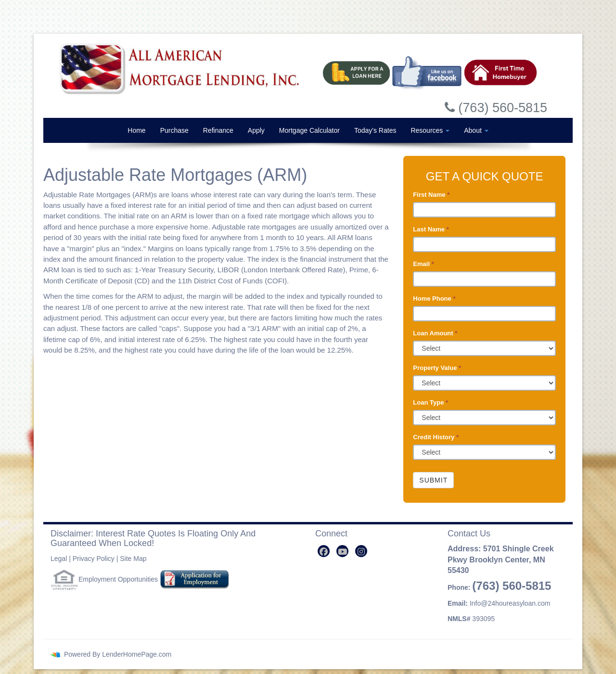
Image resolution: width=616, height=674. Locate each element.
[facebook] (324, 551)
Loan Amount (435, 333)
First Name (431, 195)
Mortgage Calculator (309, 130)
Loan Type (430, 402)
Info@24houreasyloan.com (510, 603)
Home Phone (434, 299)
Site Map (133, 559)
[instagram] (361, 551)
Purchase (174, 130)
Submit (433, 480)
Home (136, 130)
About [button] (476, 130)
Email (423, 264)
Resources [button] (430, 130)
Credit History (436, 437)
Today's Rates (375, 130)
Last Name (431, 229)
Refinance (218, 130)
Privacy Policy (94, 559)
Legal (59, 559)
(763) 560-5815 (512, 586)
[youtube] (342, 551)
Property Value (437, 368)
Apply (256, 130)
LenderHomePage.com (137, 654)
